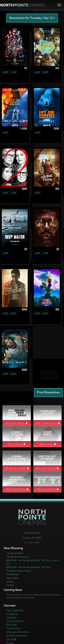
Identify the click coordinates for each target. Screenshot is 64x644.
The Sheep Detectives (18, 557)
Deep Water (12, 578)
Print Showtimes (48, 392)
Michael (10, 585)
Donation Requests (16, 635)
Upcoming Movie (24, 598)
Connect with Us (15, 621)
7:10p (13, 72)
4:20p (37, 132)
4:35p (5, 72)
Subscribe (11, 617)
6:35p (13, 313)
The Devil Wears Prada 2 (19, 571)
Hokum (10, 581)
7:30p (45, 253)
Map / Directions (15, 610)
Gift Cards (11, 625)
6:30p (45, 72)
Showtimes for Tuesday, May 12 (32, 18)
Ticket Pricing (13, 628)
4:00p (37, 72)
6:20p (13, 374)
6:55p (45, 313)
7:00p (13, 193)
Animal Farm (13, 574)
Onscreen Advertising (18, 632)
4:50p (37, 193)
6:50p (5, 132)
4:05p (5, 313)
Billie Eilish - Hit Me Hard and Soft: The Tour (28, 567)
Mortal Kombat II (15, 553)
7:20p (5, 253)
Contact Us (12, 614)
